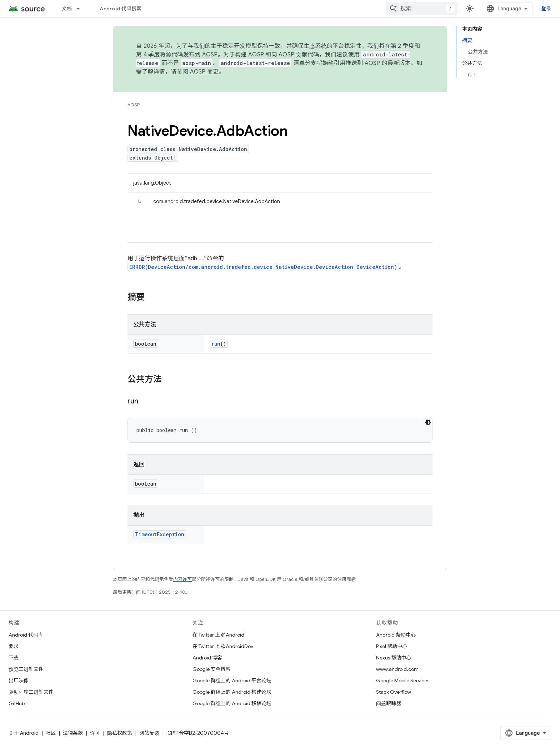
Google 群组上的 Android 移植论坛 (232, 703)
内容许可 (182, 579)
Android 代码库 (26, 635)
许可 (95, 733)
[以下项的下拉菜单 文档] (81, 9)
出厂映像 (19, 681)
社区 (51, 733)
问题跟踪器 (389, 703)
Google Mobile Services (403, 681)
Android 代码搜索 (121, 9)
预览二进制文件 (26, 669)
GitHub (17, 703)
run (216, 344)
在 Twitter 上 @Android (218, 635)
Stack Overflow (394, 692)
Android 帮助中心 (396, 635)
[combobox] (422, 9)
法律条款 (73, 733)
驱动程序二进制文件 (31, 692)
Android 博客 (207, 658)
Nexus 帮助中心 (394, 658)
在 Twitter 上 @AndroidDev (223, 646)
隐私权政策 (120, 733)
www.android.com (397, 669)
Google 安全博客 (212, 669)
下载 (14, 658)
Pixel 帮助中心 (392, 646)
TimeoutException (160, 534)
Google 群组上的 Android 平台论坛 (232, 681)
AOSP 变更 (204, 72)
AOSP (134, 105)
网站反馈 (149, 733)
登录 (547, 9)
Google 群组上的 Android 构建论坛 (232, 692)
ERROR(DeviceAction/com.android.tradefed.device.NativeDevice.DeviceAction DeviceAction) (263, 267)
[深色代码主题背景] (428, 422)
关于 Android (24, 733)
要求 (14, 646)
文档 (67, 9)
